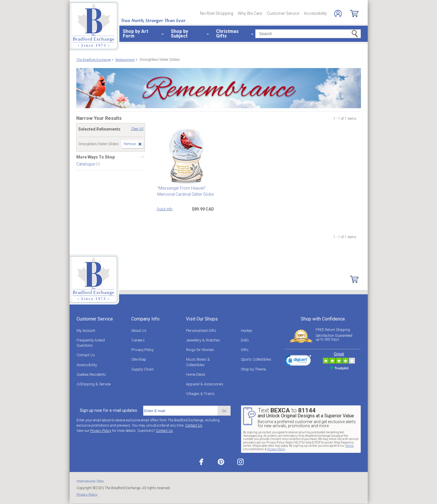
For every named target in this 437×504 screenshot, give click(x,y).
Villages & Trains (200, 394)
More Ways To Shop (95, 157)
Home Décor (196, 374)
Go (224, 411)
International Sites (90, 481)
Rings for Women (200, 350)
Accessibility (315, 13)
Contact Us (86, 355)
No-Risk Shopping (217, 13)
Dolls (245, 340)
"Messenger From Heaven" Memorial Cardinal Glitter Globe (185, 191)
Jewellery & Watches (203, 340)
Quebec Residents (91, 374)
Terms (350, 446)
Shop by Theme (253, 369)
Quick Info (164, 209)
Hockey (246, 331)
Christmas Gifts (227, 34)
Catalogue (86, 164)
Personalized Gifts (201, 331)
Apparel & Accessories (205, 384)
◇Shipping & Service (94, 384)
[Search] (308, 34)
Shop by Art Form (136, 34)
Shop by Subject (179, 34)
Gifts (245, 350)
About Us (139, 331)
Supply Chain (143, 369)
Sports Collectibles (256, 359)
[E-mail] (180, 411)
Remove (130, 144)
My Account (86, 331)
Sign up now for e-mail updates (108, 410)
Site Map (139, 359)
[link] (298, 361)
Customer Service (283, 13)
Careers (138, 340)
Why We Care (250, 13)
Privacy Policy (143, 350)
